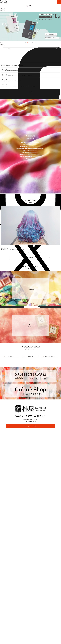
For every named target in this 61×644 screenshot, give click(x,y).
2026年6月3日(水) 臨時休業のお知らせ (10, 71)
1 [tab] (24, 42)
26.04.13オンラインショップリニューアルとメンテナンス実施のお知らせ (18, 86)
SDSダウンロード (50, 356)
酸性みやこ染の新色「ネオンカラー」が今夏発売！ (13, 66)
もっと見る (30, 92)
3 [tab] (27, 42)
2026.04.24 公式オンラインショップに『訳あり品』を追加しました (17, 76)
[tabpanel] (30, 26)
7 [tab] (34, 42)
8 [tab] (36, 42)
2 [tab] (26, 42)
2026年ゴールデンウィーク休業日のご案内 (11, 81)
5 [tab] (31, 42)
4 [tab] (29, 42)
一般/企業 (11, 356)
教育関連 (30, 356)
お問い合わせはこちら (30, 426)
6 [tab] (32, 42)
